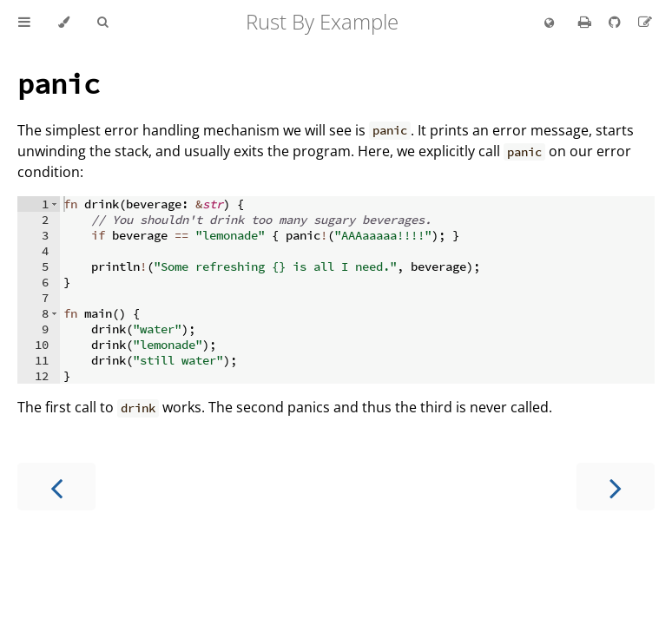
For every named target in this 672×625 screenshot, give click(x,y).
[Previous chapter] (56, 487)
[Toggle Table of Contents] (24, 23)
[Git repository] (616, 22)
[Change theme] (64, 23)
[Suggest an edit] (645, 22)
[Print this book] (586, 22)
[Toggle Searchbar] (102, 23)
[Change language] (549, 23)
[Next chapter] (616, 487)
